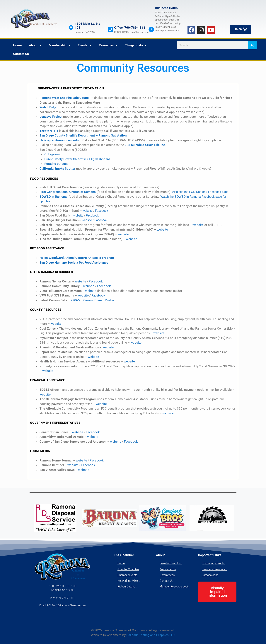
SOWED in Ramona (53, 197)
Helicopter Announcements (59, 140)
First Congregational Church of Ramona (68, 192)
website (88, 211)
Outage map (53, 154)
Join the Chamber (128, 569)
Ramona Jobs (210, 575)
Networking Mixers (129, 581)
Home (17, 45)
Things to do (136, 45)
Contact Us (21, 54)
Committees (167, 575)
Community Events (213, 563)
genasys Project (51, 117)
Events (85, 45)
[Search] (252, 45)
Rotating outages (56, 164)
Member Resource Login (174, 586)
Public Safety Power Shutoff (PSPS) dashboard (77, 159)
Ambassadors (168, 569)
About (35, 45)
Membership (60, 45)
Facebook (102, 211)
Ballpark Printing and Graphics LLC (150, 635)
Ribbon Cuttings (127, 586)
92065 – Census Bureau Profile (92, 300)
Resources (108, 45)
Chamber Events (127, 575)
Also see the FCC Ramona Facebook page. (201, 192)
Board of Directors (171, 563)
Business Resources (214, 569)
